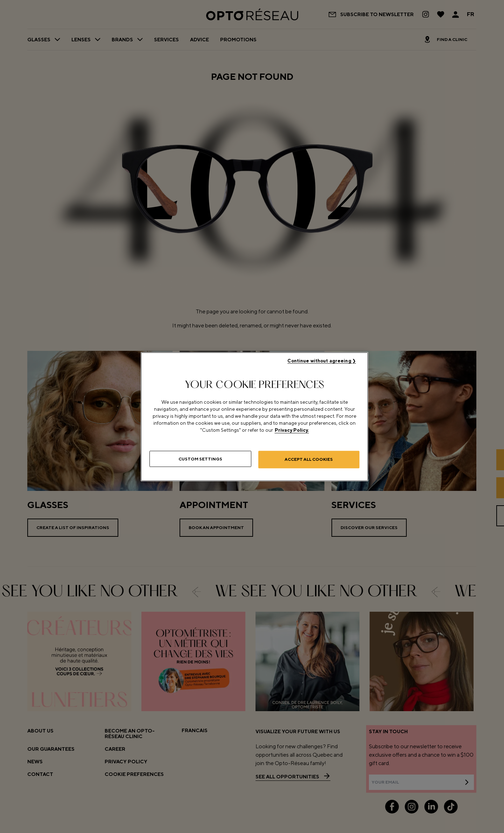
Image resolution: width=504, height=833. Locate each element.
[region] (254, 416)
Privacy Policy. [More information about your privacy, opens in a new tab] (292, 429)
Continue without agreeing (319, 360)
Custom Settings (200, 459)
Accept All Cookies (309, 459)
